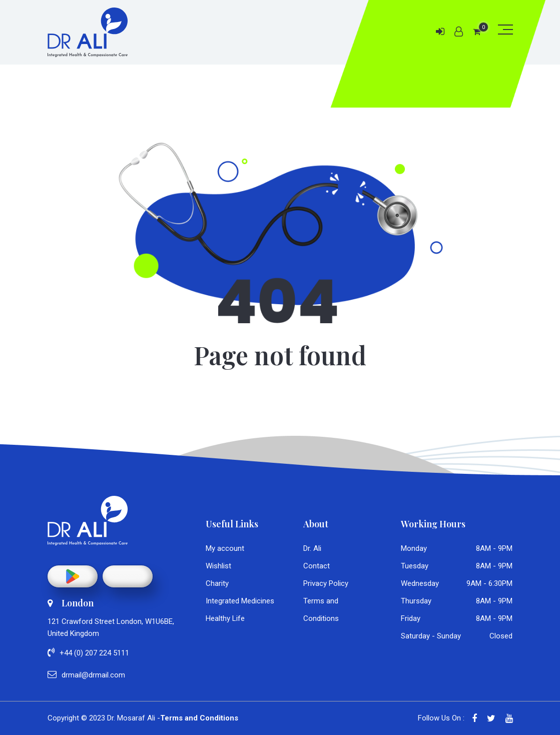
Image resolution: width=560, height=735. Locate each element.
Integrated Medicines (240, 601)
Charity (217, 583)
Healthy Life (225, 618)
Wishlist (218, 566)
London (71, 603)
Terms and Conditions (199, 718)
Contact (317, 566)
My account (225, 548)
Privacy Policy (326, 583)
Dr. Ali (312, 548)
